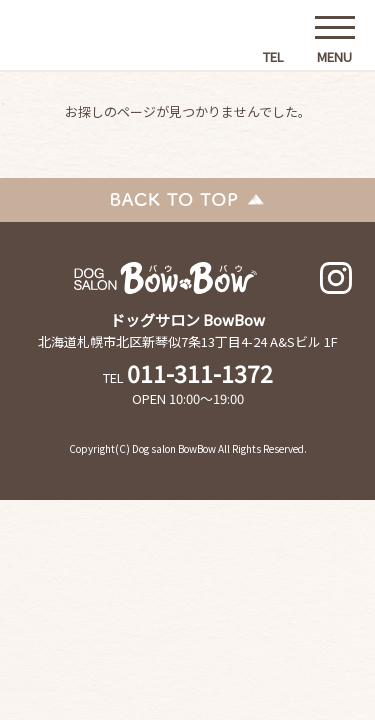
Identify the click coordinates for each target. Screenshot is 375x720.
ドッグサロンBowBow (96, 45)
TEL (273, 53)
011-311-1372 (200, 373)
